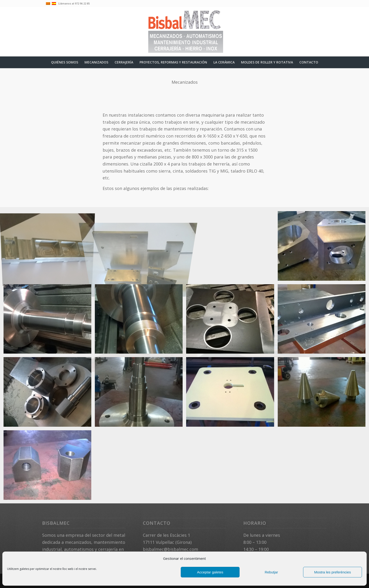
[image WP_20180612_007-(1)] (49, 467)
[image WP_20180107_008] (232, 321)
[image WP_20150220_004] (323, 248)
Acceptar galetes (210, 572)
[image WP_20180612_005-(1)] (323, 394)
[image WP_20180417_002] (140, 394)
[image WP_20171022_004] (49, 321)
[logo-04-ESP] (184, 32)
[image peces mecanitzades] (49, 248)
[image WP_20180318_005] (323, 321)
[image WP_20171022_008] (140, 321)
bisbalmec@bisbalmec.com (170, 549)
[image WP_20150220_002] (232, 248)
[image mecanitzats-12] (140, 248)
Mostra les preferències (333, 572)
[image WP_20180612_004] (232, 394)
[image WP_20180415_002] (49, 394)
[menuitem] (65, 62)
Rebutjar (271, 572)
